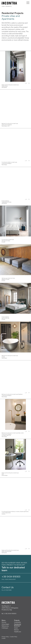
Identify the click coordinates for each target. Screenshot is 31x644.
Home (3, 6)
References (5, 626)
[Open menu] (28, 3)
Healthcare (18, 632)
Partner (4, 622)
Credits (4, 638)
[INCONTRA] (6, 3)
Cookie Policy (14, 637)
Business (17, 626)
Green (16, 628)
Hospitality (17, 622)
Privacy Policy (5, 637)
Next (29, 83)
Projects (17, 620)
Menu (4, 620)
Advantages (5, 624)
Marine (16, 630)
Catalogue (5, 628)
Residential (18, 624)
